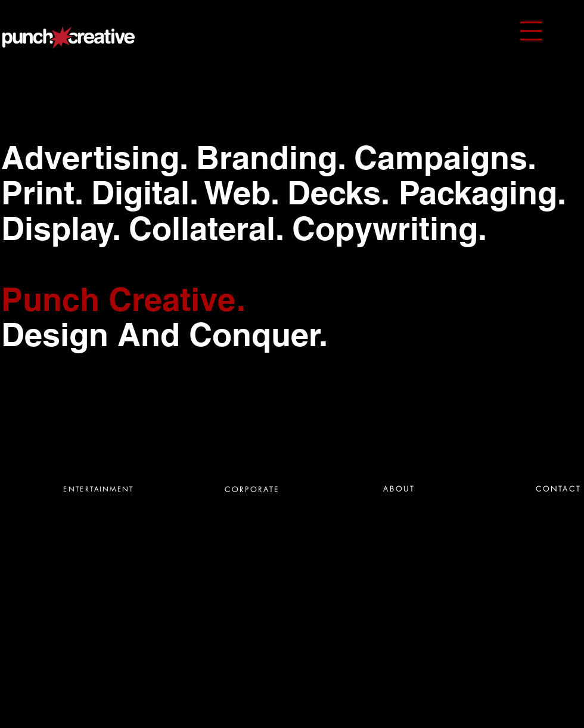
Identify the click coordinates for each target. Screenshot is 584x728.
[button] (531, 31)
